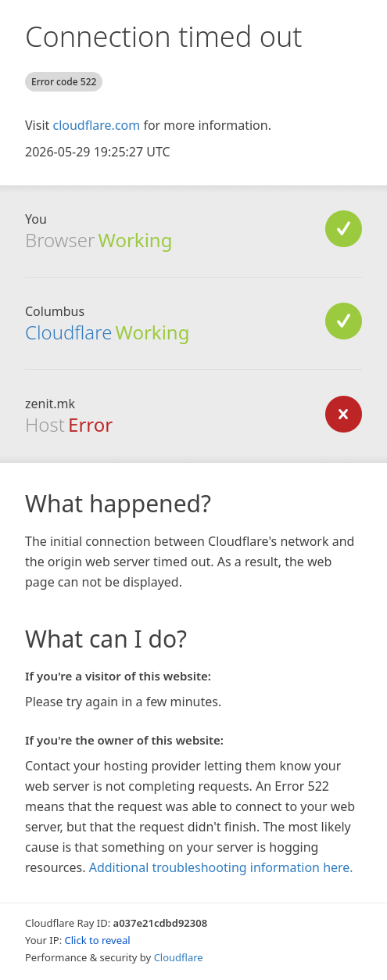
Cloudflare (68, 332)
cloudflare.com (96, 125)
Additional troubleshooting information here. (221, 867)
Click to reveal (98, 940)
